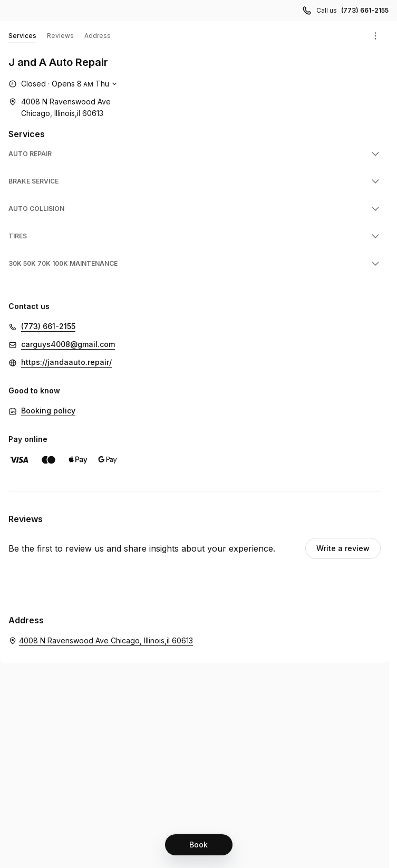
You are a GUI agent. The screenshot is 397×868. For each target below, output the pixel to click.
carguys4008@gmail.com (68, 344)
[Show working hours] (64, 84)
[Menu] (375, 36)
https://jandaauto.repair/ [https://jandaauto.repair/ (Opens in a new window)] (66, 362)
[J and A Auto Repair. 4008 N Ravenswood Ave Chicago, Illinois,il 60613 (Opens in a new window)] (101, 641)
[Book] (199, 845)
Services (22, 37)
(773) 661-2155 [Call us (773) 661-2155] (365, 10)
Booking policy (48, 411)
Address (98, 36)
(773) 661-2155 (48, 326)
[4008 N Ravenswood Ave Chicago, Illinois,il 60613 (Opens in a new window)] (60, 108)
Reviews (60, 36)
